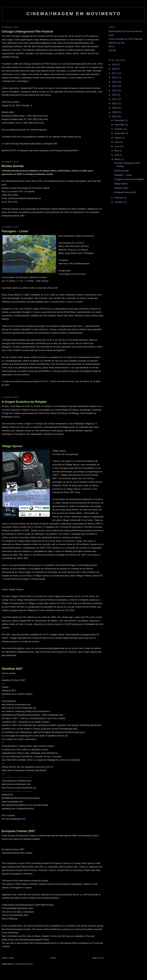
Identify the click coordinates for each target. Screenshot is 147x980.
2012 (115, 95)
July (117, 142)
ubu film (112, 50)
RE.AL (112, 46)
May (117, 151)
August (118, 138)
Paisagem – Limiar (15, 231)
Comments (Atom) (24, 964)
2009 (115, 108)
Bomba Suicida (13, 166)
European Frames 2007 (18, 831)
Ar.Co (111, 35)
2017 (115, 73)
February (119, 198)
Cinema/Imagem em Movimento (74, 14)
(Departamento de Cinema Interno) (125, 31)
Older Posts (98, 958)
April (117, 155)
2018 (115, 69)
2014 (115, 86)
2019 (115, 64)
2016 (115, 77)
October (119, 129)
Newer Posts (8, 958)
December (120, 120)
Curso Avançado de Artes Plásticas (125, 39)
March (118, 159)
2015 (115, 82)
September (120, 133)
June (117, 146)
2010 (115, 103)
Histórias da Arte (117, 43)
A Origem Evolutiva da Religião (24, 402)
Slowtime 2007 (12, 669)
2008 (115, 112)
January (119, 202)
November (120, 125)
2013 (115, 90)
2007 (115, 116)
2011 (115, 99)
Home (53, 958)
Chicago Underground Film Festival (27, 32)
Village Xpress (12, 446)
